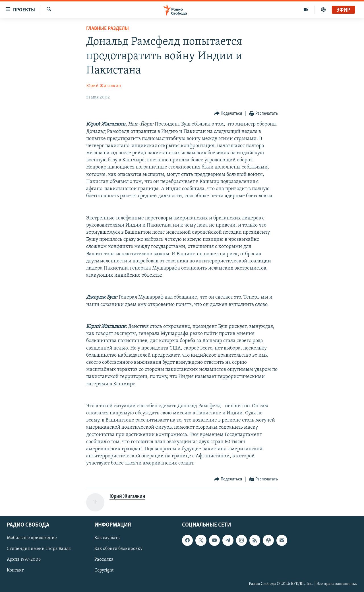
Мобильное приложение (32, 538)
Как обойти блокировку (118, 549)
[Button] (228, 114)
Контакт (15, 570)
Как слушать (107, 538)
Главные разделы (107, 29)
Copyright (104, 570)
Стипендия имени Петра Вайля (39, 549)
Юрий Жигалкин (104, 86)
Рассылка (104, 560)
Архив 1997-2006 (24, 560)
